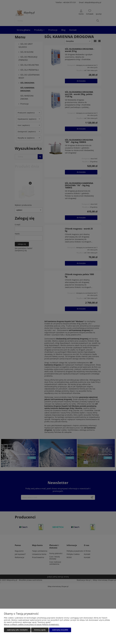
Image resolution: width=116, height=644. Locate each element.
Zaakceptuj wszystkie (60, 630)
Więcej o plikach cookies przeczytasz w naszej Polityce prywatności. (32, 624)
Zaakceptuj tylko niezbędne (17, 630)
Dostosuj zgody (40, 630)
